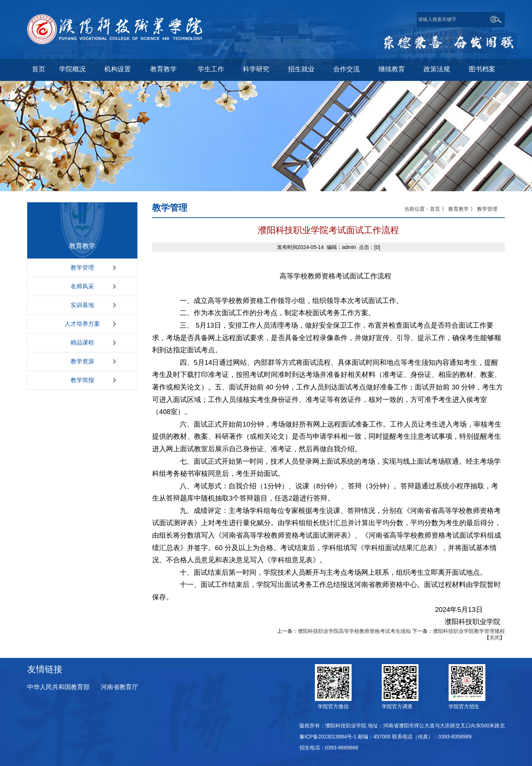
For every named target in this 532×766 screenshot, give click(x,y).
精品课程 (82, 343)
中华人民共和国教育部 (58, 687)
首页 (435, 209)
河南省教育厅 (119, 687)
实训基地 (82, 305)
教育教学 (459, 209)
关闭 (495, 638)
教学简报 (82, 380)
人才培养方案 (82, 324)
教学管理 (82, 268)
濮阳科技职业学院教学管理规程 (469, 631)
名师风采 (82, 286)
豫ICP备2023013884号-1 (328, 737)
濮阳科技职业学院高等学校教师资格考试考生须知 (354, 631)
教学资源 (82, 361)
